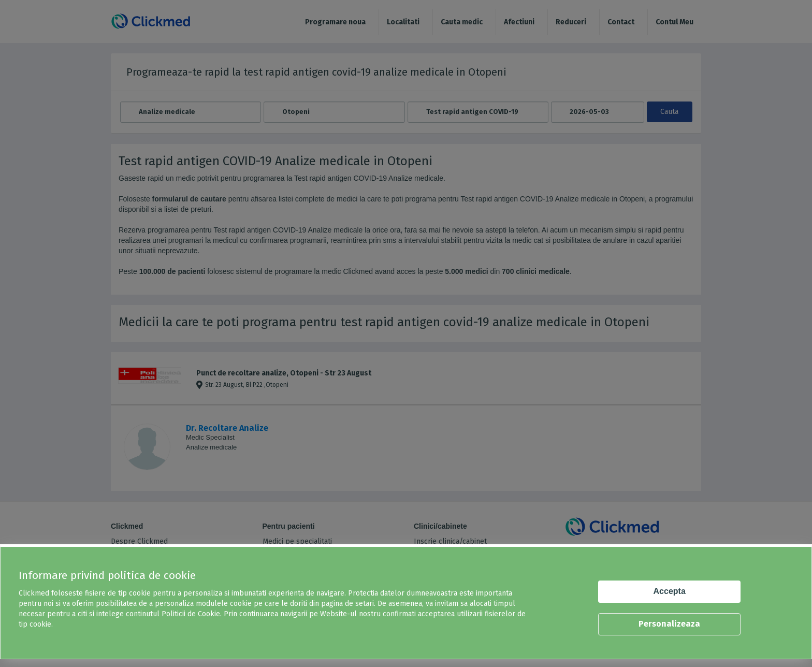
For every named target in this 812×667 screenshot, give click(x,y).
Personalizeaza (669, 624)
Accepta (670, 591)
